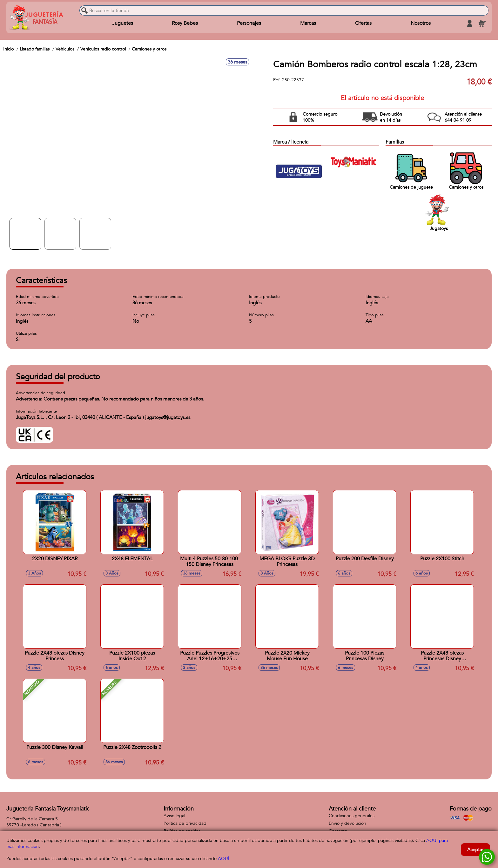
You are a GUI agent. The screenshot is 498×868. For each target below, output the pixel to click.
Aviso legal (174, 816)
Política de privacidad (185, 823)
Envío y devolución (347, 823)
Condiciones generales (352, 816)
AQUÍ (224, 859)
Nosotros (420, 24)
